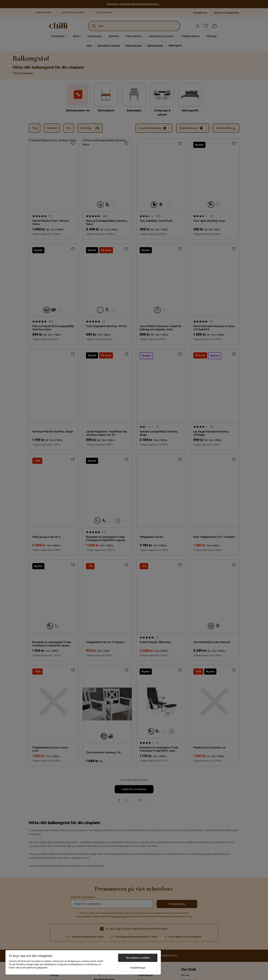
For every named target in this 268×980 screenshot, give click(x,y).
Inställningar (138, 968)
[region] (83, 962)
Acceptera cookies (138, 958)
